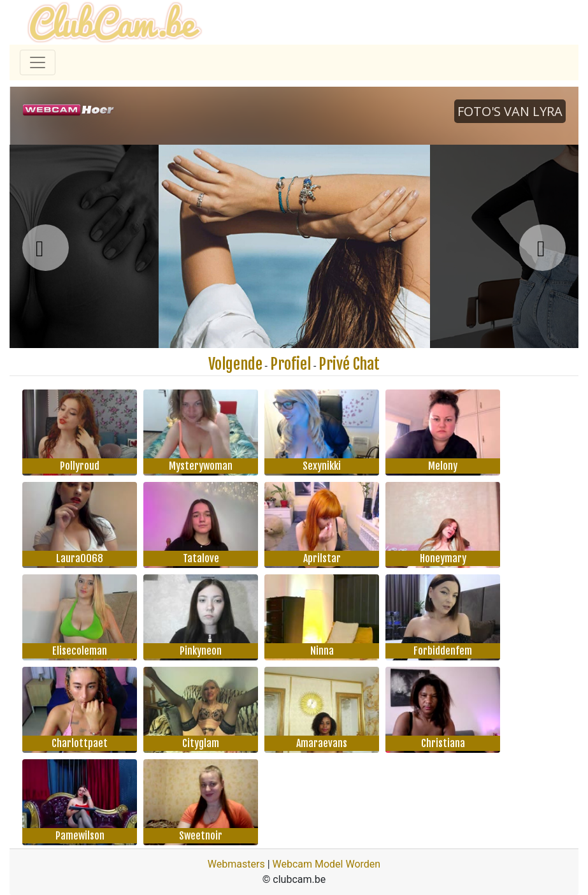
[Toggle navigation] (38, 62)
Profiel (290, 364)
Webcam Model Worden (327, 864)
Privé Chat (349, 364)
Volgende (235, 364)
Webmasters (236, 864)
